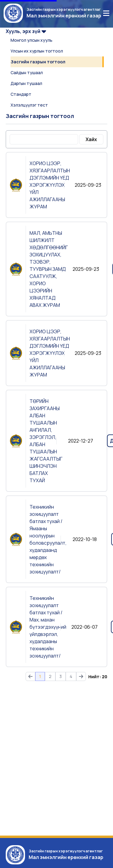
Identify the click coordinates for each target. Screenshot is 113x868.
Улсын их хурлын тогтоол (37, 51)
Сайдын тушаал (27, 73)
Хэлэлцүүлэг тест (29, 105)
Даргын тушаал (26, 83)
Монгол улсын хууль (31, 40)
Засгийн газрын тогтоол (38, 62)
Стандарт (21, 94)
